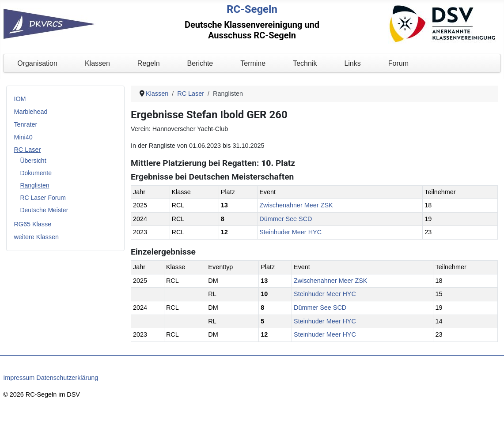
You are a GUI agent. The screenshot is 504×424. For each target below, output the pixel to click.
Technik (305, 63)
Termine (253, 63)
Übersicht (33, 161)
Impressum (19, 378)
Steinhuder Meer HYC (290, 232)
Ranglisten (34, 185)
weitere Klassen (36, 237)
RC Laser (27, 150)
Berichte (200, 63)
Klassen (97, 63)
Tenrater (25, 124)
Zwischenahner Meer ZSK (296, 205)
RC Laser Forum (43, 198)
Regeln (149, 63)
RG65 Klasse (32, 224)
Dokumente (36, 173)
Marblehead (30, 112)
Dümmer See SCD (286, 219)
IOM (20, 99)
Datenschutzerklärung (67, 378)
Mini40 (23, 137)
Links (352, 63)
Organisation (37, 63)
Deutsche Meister (44, 210)
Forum (398, 63)
